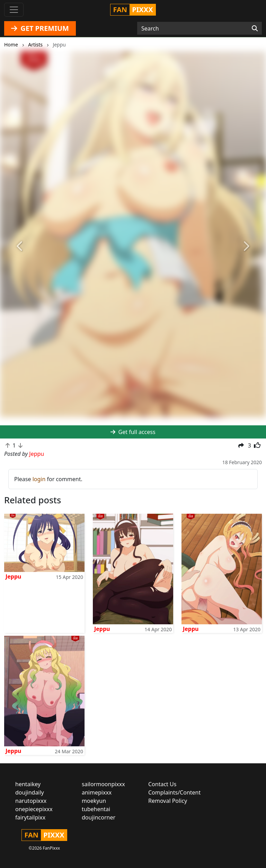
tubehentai (96, 809)
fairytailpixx (30, 817)
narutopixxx (31, 801)
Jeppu (13, 576)
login (39, 479)
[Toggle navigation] (14, 10)
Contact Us (162, 784)
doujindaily (30, 792)
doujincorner (99, 817)
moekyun (94, 801)
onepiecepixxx (34, 809)
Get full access (133, 432)
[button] (20, 246)
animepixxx (97, 792)
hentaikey (28, 784)
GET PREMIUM (40, 28)
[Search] (255, 28)
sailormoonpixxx (103, 784)
